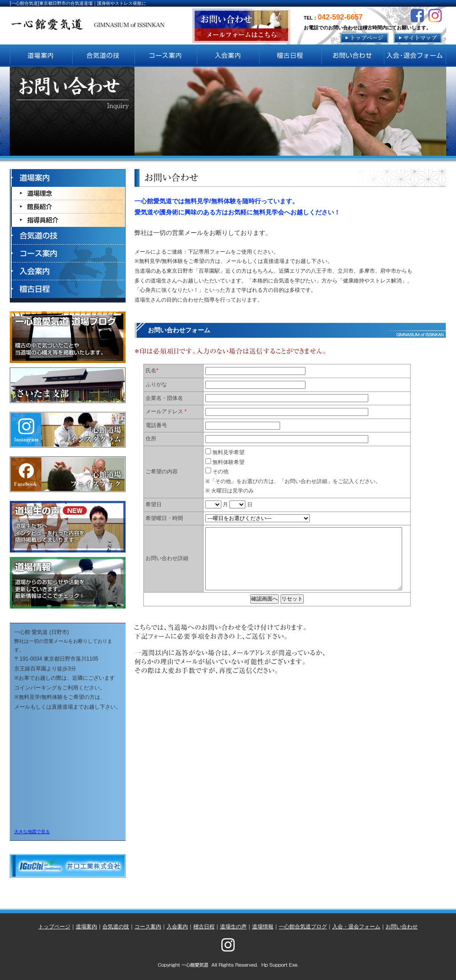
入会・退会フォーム (356, 927)
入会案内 (177, 927)
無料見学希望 (225, 452)
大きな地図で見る (32, 832)
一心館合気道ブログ (303, 927)
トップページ (54, 927)
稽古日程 (204, 927)
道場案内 (86, 927)
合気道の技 (116, 927)
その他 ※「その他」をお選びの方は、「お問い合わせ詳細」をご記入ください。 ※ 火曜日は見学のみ (293, 481)
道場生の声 (233, 927)
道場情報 (263, 927)
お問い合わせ (402, 927)
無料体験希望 (225, 462)
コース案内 (148, 927)
